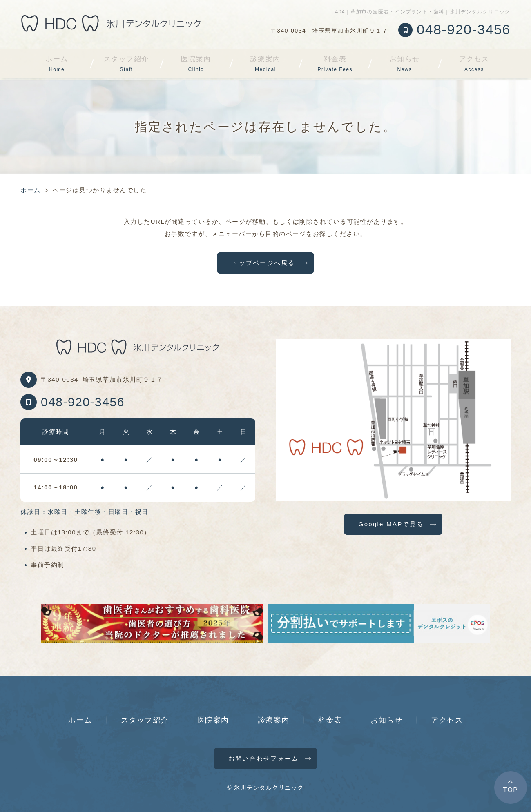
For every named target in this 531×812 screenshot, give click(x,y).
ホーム (57, 63)
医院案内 (196, 63)
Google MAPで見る (391, 524)
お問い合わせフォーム (264, 758)
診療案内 (265, 63)
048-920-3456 (83, 402)
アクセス (474, 63)
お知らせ (405, 63)
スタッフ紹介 (126, 63)
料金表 (335, 63)
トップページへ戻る (263, 263)
